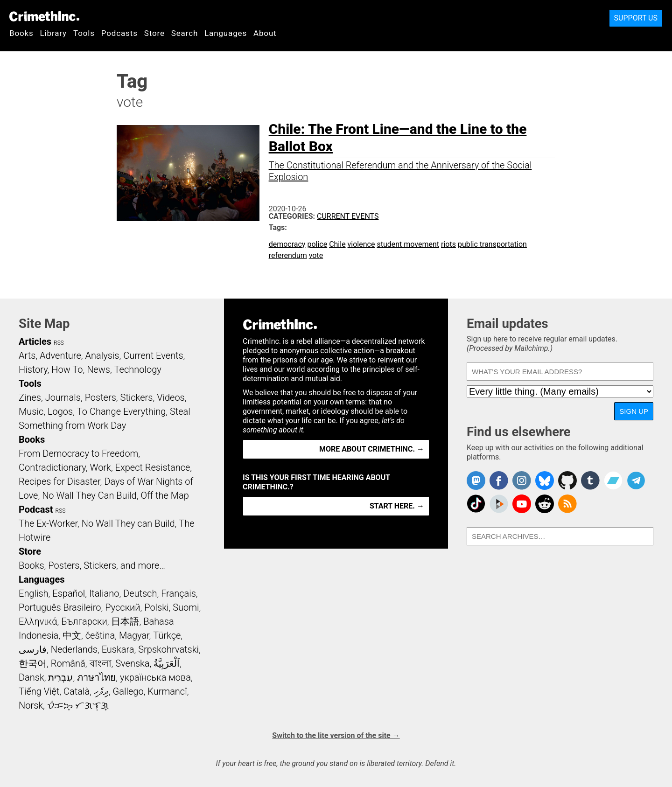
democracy (287, 244)
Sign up (634, 411)
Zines (30, 397)
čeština (100, 635)
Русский (122, 607)
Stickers (137, 397)
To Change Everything (121, 411)
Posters (101, 397)
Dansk (31, 677)
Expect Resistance (153, 467)
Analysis (102, 355)
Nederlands (74, 649)
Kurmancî (167, 691)
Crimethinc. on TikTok (476, 504)
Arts (27, 355)
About (265, 33)
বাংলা (101, 663)
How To (67, 369)
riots (448, 244)
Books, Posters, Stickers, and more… (92, 565)
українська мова (155, 677)
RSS (59, 343)
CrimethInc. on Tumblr (590, 481)
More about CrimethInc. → (372, 449)
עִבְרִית (60, 677)
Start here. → (397, 506)
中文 (72, 635)
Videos (171, 397)
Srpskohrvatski (168, 649)
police (317, 244)
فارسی (33, 649)
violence (361, 244)
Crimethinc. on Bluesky (545, 481)
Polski (156, 607)
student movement (408, 244)
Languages (226, 33)
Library (53, 33)
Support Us (636, 18)
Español (69, 593)
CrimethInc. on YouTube (522, 504)
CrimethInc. (44, 16)
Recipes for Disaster (59, 481)
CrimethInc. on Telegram (636, 481)
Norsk (31, 705)
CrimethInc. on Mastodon (476, 481)
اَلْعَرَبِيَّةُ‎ (167, 663)
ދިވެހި (101, 691)
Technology (138, 369)
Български (84, 621)
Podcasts (119, 33)
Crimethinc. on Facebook (499, 481)
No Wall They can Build (128, 523)
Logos (60, 411)
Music (31, 411)
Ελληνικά (38, 621)
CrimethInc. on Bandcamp (613, 481)
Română (68, 663)
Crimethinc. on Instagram (522, 481)
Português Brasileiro (60, 607)
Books (21, 33)
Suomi (186, 607)
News (98, 369)
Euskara (118, 649)
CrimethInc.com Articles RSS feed (567, 504)
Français (178, 593)
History (33, 369)
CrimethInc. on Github (567, 481)
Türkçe (167, 635)
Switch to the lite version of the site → (336, 735)
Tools (84, 33)
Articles (35, 341)
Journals (63, 397)
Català (77, 691)
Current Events (348, 216)
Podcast (36, 509)
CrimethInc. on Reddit (545, 504)
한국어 (33, 663)
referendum (288, 255)
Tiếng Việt (39, 691)
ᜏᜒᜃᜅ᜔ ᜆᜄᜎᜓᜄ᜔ (78, 705)
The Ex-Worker (48, 523)
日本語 (125, 621)
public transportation (492, 244)
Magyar (134, 635)
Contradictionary (52, 467)
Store (154, 33)
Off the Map (164, 495)
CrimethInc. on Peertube (499, 504)
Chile (337, 244)
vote (316, 255)
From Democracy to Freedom (78, 453)
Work (101, 467)
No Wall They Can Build (89, 495)
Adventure (60, 355)
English (34, 593)
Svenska (132, 663)
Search (185, 33)
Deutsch (140, 593)
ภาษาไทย (96, 677)
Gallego (128, 691)
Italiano (104, 593)
